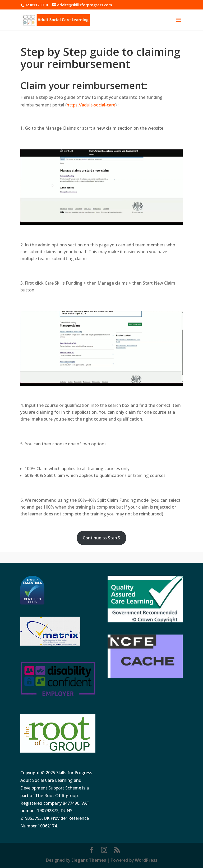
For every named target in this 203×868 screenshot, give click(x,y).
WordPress (146, 860)
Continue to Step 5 (101, 538)
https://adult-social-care (91, 105)
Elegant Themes (89, 860)
